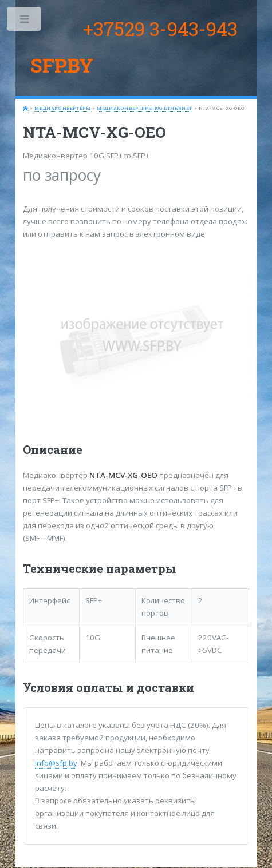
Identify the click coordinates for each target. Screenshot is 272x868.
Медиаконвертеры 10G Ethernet (145, 108)
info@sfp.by (56, 763)
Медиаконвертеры (62, 108)
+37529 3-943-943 (160, 29)
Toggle (25, 21)
